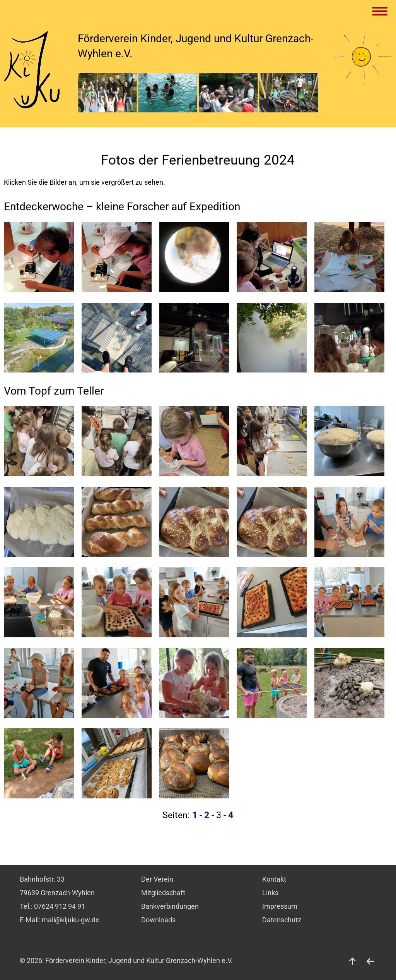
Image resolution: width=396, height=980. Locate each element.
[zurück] (370, 961)
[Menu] (381, 12)
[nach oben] (353, 961)
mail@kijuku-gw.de (71, 920)
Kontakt (274, 879)
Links (270, 893)
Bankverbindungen (170, 906)
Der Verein (157, 879)
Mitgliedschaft (163, 893)
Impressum (280, 906)
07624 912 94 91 (60, 906)
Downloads (158, 920)
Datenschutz (282, 920)
